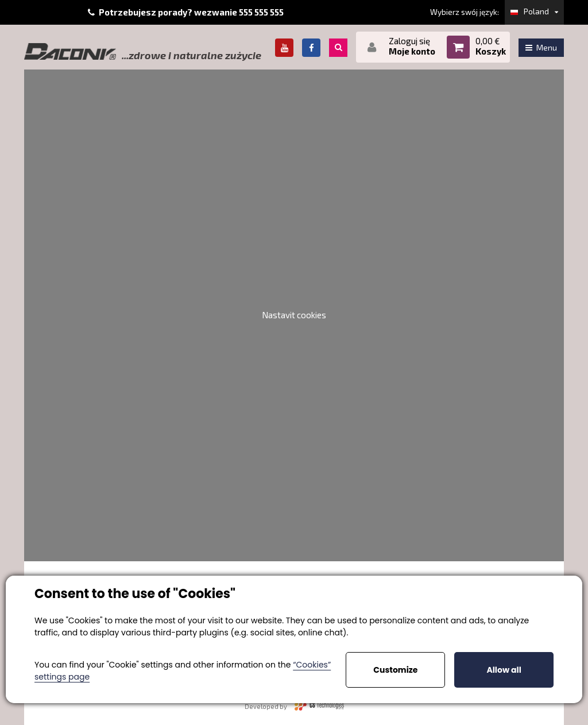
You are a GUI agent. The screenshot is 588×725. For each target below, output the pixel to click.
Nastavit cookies (294, 315)
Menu (541, 47)
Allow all (504, 670)
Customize (395, 670)
